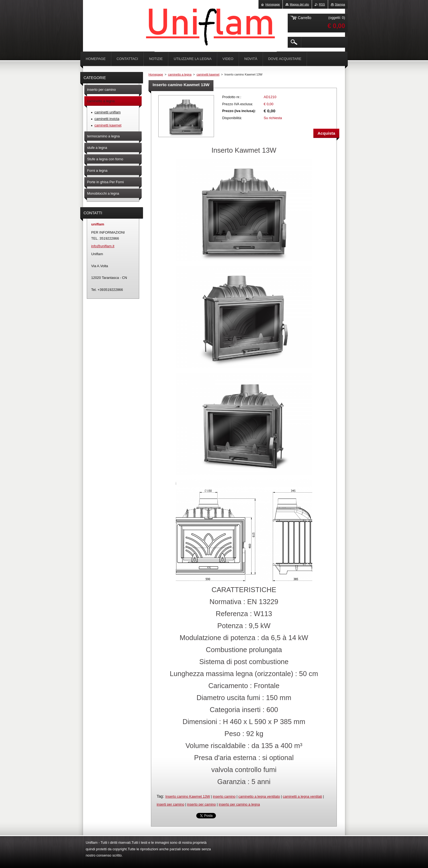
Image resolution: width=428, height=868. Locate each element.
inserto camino (224, 796)
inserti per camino (170, 804)
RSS (322, 4)
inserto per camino (201, 804)
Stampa (340, 4)
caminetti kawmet (208, 74)
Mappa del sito (299, 4)
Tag (160, 796)
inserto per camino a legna (239, 804)
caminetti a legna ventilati (302, 796)
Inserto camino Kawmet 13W (188, 796)
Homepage (156, 74)
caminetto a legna (180, 74)
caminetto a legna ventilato (259, 796)
